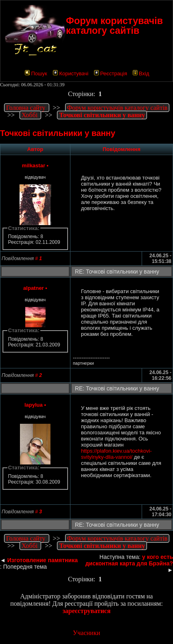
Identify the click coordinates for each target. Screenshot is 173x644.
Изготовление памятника (43, 560)
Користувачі (71, 73)
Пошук (36, 73)
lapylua (34, 405)
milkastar (34, 165)
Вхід (141, 73)
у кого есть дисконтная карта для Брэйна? (129, 560)
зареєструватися (86, 611)
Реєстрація (111, 73)
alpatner (34, 288)
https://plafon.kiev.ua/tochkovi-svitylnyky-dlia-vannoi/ (116, 454)
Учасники (86, 633)
